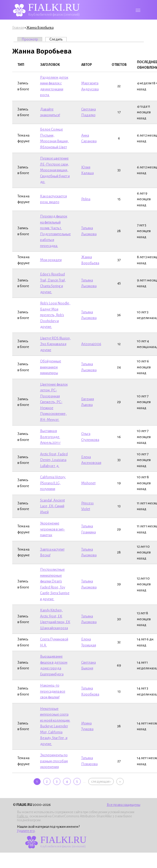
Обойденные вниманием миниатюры (51, 367)
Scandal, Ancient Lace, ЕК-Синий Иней (52, 506)
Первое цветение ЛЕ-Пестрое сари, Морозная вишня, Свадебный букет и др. (55, 170)
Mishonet (88, 483)
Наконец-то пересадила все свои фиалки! (53, 691)
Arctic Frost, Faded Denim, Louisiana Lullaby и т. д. (54, 460)
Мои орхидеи (51, 260)
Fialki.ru (22, 816)
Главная (18, 28)
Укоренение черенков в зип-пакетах (53, 529)
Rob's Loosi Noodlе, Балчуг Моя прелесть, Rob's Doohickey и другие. (55, 315)
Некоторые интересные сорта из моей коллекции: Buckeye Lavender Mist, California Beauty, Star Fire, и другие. (55, 726)
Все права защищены (124, 805)
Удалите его (26, 831)
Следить (58, 39)
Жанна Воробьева (40, 28)
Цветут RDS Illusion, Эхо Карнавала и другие (55, 344)
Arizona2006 (91, 344)
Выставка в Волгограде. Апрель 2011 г (50, 437)
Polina (86, 199)
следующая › (101, 781)
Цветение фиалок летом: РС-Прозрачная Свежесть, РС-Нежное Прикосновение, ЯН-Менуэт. (54, 402)
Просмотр (30, 39)
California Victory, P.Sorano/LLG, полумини (53, 483)
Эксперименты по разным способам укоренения (54, 761)
